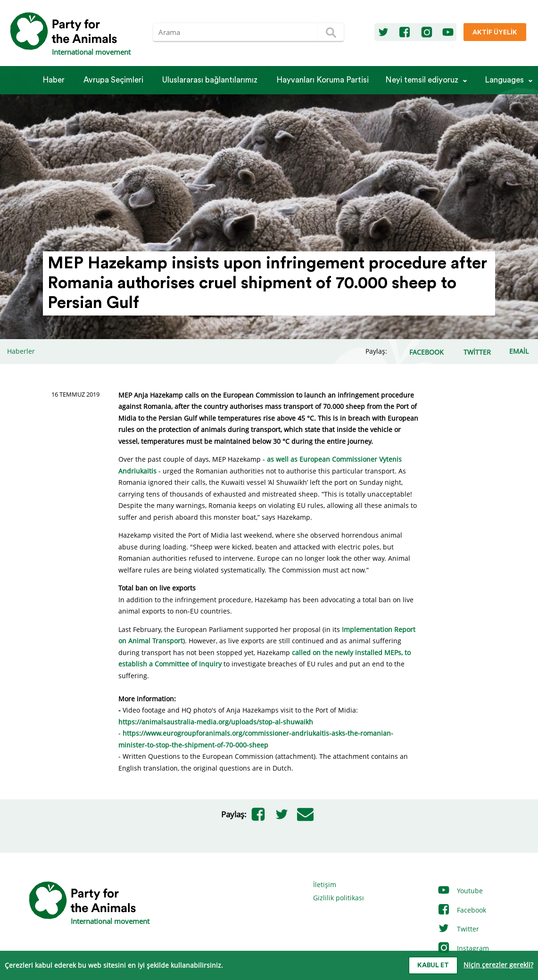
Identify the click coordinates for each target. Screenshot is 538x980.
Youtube (460, 891)
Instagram (463, 948)
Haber (54, 80)
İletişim (325, 884)
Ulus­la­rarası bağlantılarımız (210, 80)
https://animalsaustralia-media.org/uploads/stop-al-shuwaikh (216, 722)
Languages (504, 80)
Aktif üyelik (495, 33)
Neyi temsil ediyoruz (422, 80)
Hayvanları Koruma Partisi (323, 80)
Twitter (458, 929)
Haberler (21, 351)
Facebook (462, 910)
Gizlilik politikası (339, 898)
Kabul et (433, 965)
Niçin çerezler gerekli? (498, 965)
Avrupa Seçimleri (113, 80)
